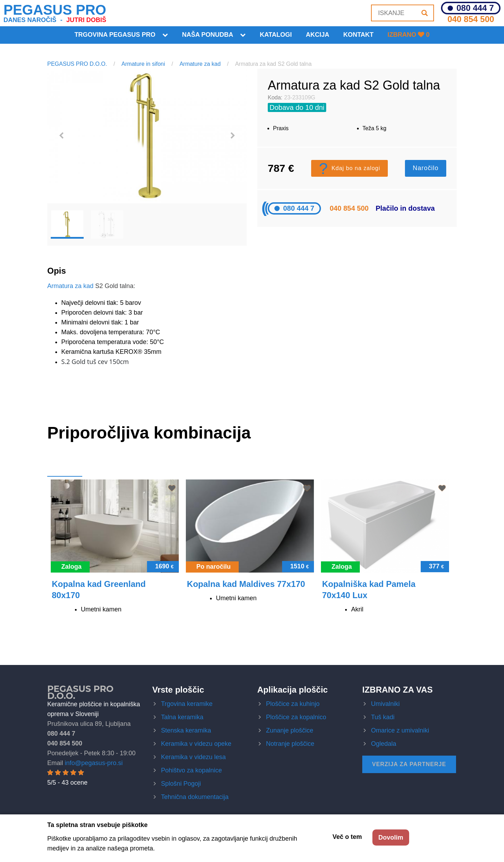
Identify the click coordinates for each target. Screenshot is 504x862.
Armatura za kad (70, 286)
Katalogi (276, 35)
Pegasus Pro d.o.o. (80, 692)
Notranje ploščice (290, 744)
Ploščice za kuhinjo (293, 704)
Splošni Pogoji (181, 784)
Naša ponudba (208, 35)
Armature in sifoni (143, 64)
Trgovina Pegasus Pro (115, 35)
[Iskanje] (425, 13)
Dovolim (391, 838)
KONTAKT (359, 35)
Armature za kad (200, 64)
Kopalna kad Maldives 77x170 (246, 584)
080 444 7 (475, 8)
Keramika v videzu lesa (193, 757)
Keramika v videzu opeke (196, 744)
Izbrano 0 (408, 35)
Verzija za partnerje (409, 764)
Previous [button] (61, 136)
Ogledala (384, 744)
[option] (147, 136)
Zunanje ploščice (290, 730)
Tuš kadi (383, 717)
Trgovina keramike (187, 704)
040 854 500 (471, 19)
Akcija (318, 35)
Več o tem (347, 837)
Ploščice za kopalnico (296, 717)
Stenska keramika (186, 730)
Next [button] (233, 136)
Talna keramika (182, 717)
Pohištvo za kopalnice (191, 770)
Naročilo (426, 168)
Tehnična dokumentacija (195, 797)
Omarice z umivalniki (400, 730)
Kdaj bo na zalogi (349, 168)
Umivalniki (385, 704)
